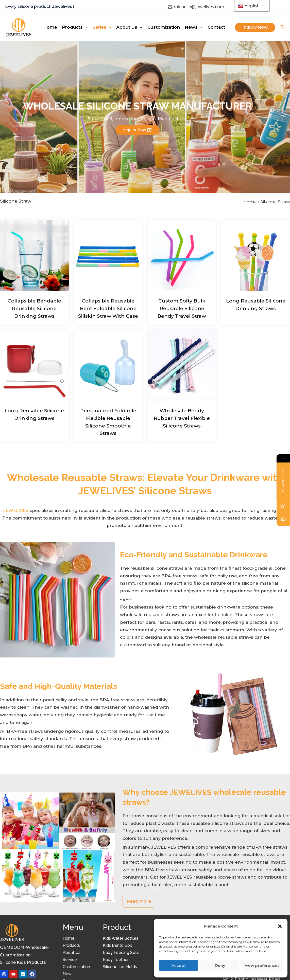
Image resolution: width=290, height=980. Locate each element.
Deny (220, 965)
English (249, 6)
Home (250, 202)
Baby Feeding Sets (121, 952)
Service (70, 960)
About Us (72, 952)
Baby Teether (116, 960)
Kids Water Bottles (121, 938)
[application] (85, 27)
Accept (179, 965)
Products (71, 945)
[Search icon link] (283, 28)
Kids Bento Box (117, 945)
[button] (280, 926)
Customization (76, 967)
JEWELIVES (16, 510)
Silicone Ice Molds (120, 967)
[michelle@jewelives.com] (196, 7)
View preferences (262, 965)
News (68, 974)
